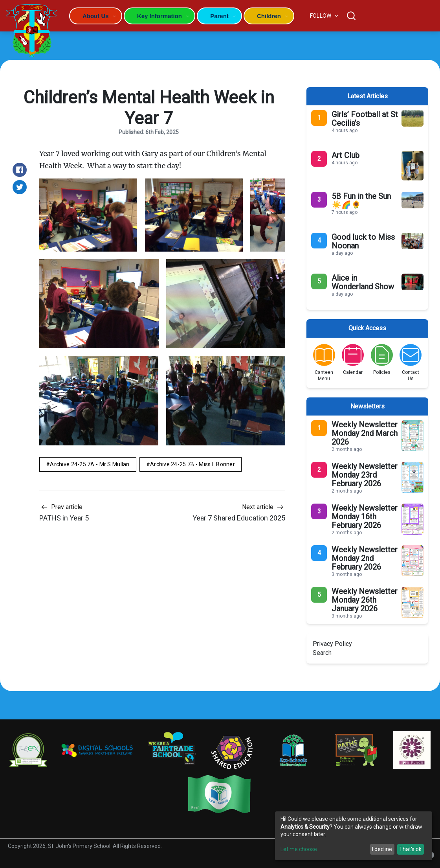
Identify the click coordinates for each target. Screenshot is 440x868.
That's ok (410, 849)
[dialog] (354, 836)
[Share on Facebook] (20, 170)
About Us (96, 16)
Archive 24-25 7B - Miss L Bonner (192, 464)
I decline (382, 849)
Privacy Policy (332, 644)
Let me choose (299, 849)
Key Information (159, 16)
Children (269, 16)
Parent (219, 16)
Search (322, 653)
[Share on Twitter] (20, 187)
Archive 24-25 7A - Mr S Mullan (90, 464)
